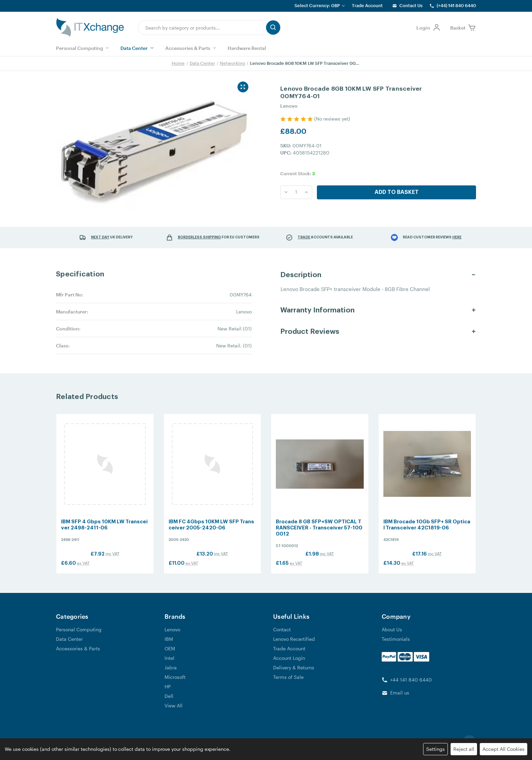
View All (174, 712)
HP (168, 693)
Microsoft (175, 683)
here (457, 237)
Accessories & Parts (191, 48)
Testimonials (396, 645)
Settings (435, 749)
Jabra (171, 674)
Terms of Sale (288, 683)
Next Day (100, 237)
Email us (400, 699)
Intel (169, 664)
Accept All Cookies (503, 749)
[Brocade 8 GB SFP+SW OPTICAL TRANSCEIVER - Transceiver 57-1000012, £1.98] (320, 467)
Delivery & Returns (294, 674)
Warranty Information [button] (317, 310)
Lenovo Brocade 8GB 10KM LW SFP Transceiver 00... (305, 63)
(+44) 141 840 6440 (456, 5)
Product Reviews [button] (310, 332)
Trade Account (367, 5)
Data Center (137, 48)
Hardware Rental (247, 48)
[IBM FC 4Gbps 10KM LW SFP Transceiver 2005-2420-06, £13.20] (213, 467)
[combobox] (202, 28)
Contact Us (411, 5)
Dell (169, 702)
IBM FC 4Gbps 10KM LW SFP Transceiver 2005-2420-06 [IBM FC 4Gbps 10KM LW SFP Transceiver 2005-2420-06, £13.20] (211, 532)
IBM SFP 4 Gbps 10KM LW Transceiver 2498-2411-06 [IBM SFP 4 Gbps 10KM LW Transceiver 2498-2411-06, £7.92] (104, 532)
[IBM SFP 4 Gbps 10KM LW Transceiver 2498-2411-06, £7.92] (105, 467)
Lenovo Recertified (294, 645)
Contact (282, 636)
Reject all (464, 749)
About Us (392, 636)
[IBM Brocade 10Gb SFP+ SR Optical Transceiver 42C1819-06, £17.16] (427, 467)
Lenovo (172, 636)
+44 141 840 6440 (411, 686)
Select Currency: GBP (320, 5)
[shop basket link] (463, 28)
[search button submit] (273, 28)
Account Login (289, 664)
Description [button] (301, 275)
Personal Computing (82, 48)
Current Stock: (298, 174)
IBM (169, 645)
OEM (170, 655)
